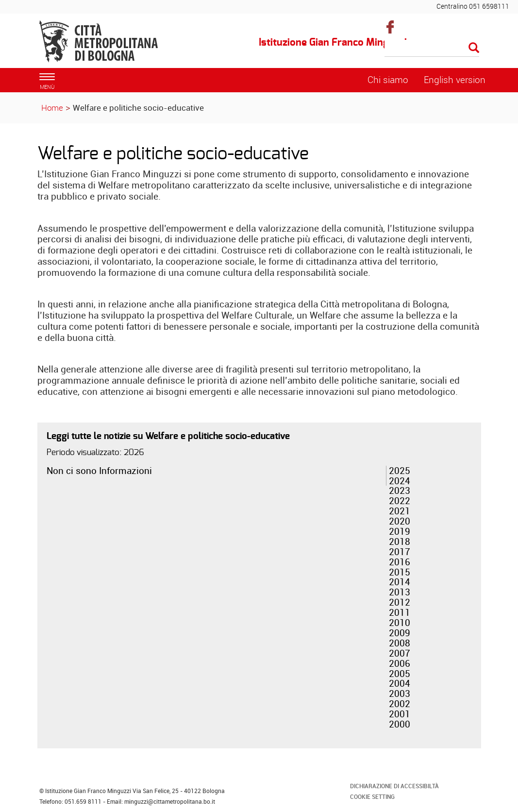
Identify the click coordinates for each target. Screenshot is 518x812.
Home (52, 108)
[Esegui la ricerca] (474, 48)
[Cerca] (432, 49)
